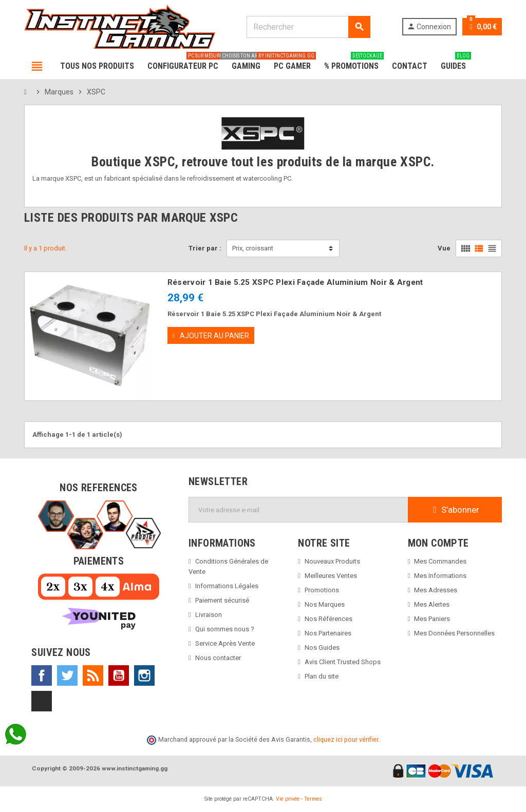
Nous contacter (218, 658)
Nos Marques (325, 604)
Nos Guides (322, 647)
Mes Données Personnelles (454, 633)
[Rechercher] (308, 27)
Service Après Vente (225, 643)
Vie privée (288, 799)
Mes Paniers (432, 619)
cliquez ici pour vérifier (346, 739)
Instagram (144, 675)
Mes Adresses (436, 590)
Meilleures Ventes (331, 576)
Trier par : (205, 248)
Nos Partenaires (328, 633)
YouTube (119, 675)
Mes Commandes (440, 561)
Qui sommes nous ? (225, 629)
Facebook (42, 675)
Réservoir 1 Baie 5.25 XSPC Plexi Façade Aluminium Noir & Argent (295, 282)
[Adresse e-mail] (298, 510)
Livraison (209, 615)
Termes (313, 799)
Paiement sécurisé (222, 600)
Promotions (322, 590)
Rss (93, 675)
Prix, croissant (253, 248)
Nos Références (328, 619)
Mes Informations (440, 576)
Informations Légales (227, 586)
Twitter (67, 675)
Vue (444, 248)
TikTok (42, 701)
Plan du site (322, 676)
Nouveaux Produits (332, 561)
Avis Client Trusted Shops (343, 662)
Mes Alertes (432, 604)
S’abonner (455, 510)
